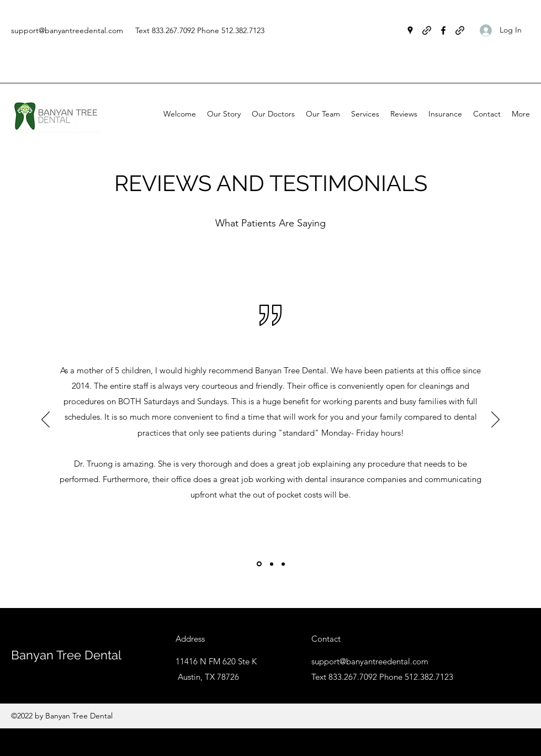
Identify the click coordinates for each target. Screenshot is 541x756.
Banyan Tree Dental (66, 655)
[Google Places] (410, 30)
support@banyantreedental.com (67, 30)
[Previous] (46, 420)
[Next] (495, 420)
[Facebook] (443, 30)
